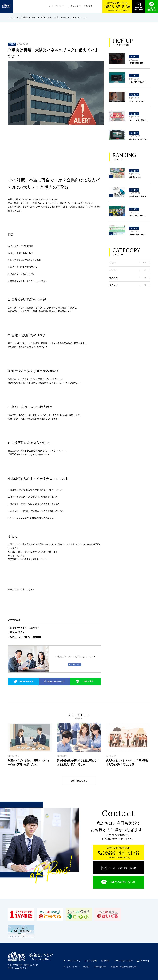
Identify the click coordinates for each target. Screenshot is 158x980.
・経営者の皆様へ (16, 632)
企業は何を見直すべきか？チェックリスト (28, 281)
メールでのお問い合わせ (122, 868)
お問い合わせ (143, 961)
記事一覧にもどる (79, 781)
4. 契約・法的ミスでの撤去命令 (23, 267)
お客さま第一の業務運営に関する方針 (124, 967)
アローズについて (57, 6)
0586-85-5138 (117, 7)
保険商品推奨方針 (100, 967)
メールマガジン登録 (123, 961)
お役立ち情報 (74, 6)
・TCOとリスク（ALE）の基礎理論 (25, 637)
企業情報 (88, 6)
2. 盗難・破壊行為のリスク (21, 253)
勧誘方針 (86, 967)
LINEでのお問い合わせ (122, 882)
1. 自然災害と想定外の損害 (21, 246)
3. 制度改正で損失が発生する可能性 (25, 260)
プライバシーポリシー (71, 967)
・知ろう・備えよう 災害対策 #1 (24, 628)
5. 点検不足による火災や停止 (22, 274)
